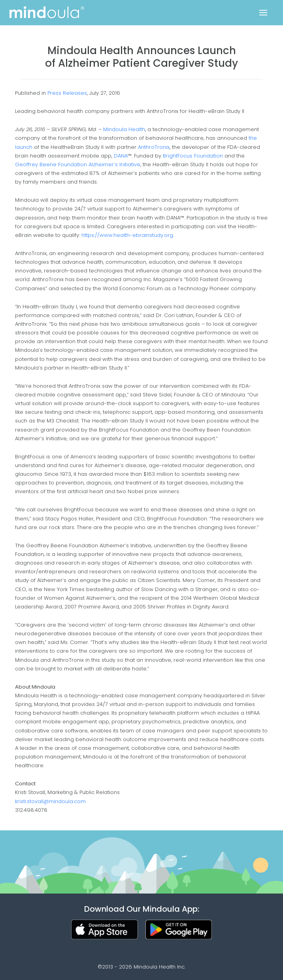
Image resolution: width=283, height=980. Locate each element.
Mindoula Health (124, 129)
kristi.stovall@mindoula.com (50, 801)
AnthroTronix (154, 147)
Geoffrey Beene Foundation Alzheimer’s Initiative (78, 164)
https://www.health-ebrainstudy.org (127, 235)
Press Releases (67, 93)
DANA (121, 156)
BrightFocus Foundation (193, 156)
